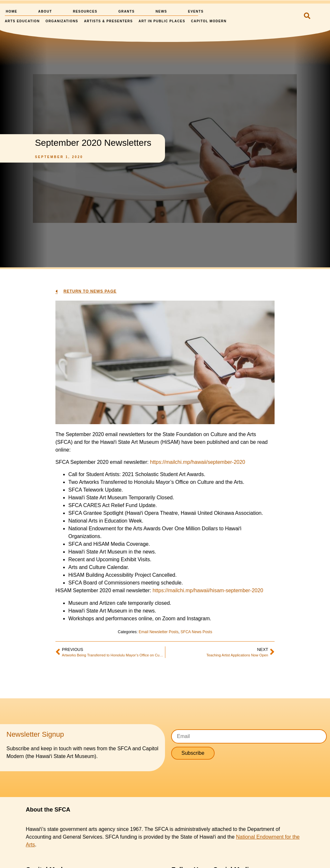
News (161, 11)
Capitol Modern (209, 21)
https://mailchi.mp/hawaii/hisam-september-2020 (208, 590)
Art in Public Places (162, 21)
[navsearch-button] (306, 16)
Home (12, 11)
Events (196, 11)
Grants (126, 11)
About (45, 11)
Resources (85, 11)
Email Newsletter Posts (158, 632)
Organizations (62, 21)
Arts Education (22, 21)
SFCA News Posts (196, 632)
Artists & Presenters (108, 21)
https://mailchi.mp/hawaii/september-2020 (197, 462)
